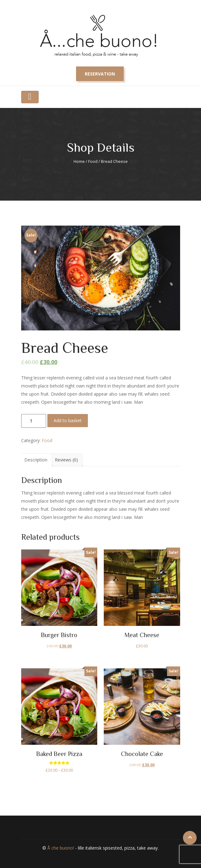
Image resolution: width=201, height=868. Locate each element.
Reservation (100, 74)
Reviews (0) (66, 460)
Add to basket (68, 420)
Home (79, 161)
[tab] (36, 460)
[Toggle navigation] (30, 97)
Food (93, 161)
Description (36, 460)
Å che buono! (61, 848)
